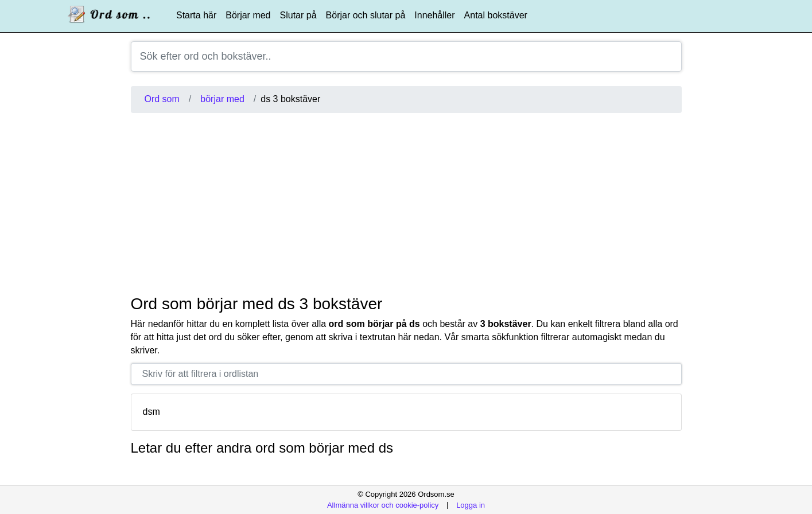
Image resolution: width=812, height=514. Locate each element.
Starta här (196, 15)
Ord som (162, 99)
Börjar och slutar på (366, 15)
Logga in (471, 505)
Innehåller (434, 15)
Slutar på (298, 15)
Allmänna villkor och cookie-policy (383, 505)
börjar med (222, 99)
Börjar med (248, 15)
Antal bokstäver (496, 15)
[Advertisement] (406, 204)
